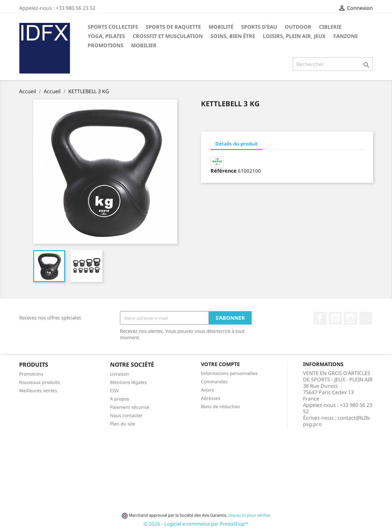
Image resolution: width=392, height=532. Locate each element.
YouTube (335, 318)
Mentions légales (128, 382)
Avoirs (207, 390)
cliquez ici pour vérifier (249, 515)
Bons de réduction (221, 406)
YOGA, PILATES (106, 36)
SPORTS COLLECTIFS (113, 27)
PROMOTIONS (106, 45)
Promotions (31, 374)
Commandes (214, 382)
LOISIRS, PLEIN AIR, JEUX (294, 36)
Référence (224, 171)
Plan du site (123, 424)
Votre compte (220, 364)
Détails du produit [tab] (237, 144)
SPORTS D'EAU (259, 27)
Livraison (120, 374)
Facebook (320, 318)
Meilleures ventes (38, 390)
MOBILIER (144, 45)
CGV (114, 390)
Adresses (211, 398)
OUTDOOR (298, 27)
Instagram (351, 318)
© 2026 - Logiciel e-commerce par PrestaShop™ (196, 524)
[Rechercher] (333, 64)
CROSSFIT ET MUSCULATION (168, 36)
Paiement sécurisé (130, 407)
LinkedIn (366, 318)
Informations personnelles (229, 373)
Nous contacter (126, 415)
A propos (120, 399)
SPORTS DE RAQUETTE (173, 27)
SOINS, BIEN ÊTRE (233, 36)
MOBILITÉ (221, 27)
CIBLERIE (330, 27)
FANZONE (346, 36)
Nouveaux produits (40, 382)
